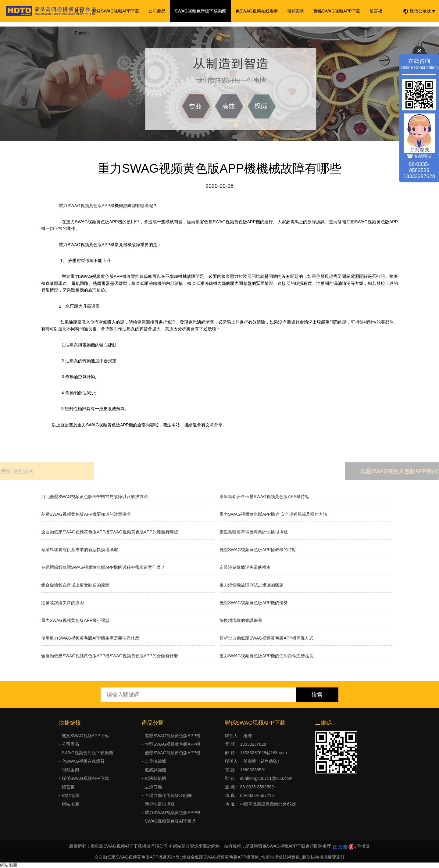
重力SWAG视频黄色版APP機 (86, 206)
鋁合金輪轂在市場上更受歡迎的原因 (75, 585)
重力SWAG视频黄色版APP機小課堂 (75, 620)
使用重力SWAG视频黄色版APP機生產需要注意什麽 (90, 638)
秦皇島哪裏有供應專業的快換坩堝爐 (254, 532)
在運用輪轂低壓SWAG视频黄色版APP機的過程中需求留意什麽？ (103, 567)
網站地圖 (70, 804)
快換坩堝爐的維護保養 (241, 620)
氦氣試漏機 (155, 770)
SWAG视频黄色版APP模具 (170, 821)
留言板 (376, 11)
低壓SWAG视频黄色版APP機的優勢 (254, 603)
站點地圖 (70, 795)
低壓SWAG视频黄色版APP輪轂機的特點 (258, 550)
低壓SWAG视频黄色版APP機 (173, 753)
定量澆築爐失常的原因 (62, 603)
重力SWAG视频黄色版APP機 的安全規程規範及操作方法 (273, 514)
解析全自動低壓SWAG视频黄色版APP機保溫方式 (266, 638)
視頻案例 (296, 11)
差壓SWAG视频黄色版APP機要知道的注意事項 (86, 514)
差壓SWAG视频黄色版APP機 (173, 736)
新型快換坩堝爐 (160, 804)
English (82, 33)
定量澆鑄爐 (155, 761)
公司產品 (157, 11)
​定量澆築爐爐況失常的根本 (245, 567)
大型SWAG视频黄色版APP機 (173, 744)
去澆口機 (153, 787)
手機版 (363, 846)
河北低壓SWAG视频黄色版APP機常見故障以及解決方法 (95, 497)
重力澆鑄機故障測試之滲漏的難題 (252, 585)
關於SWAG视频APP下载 (116, 11)
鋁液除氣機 (155, 778)
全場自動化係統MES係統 (169, 795)
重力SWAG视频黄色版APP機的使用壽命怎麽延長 (266, 656)
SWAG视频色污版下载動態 (200, 11)
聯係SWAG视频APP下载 (337, 11)
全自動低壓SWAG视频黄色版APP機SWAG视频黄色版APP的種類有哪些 (110, 532)
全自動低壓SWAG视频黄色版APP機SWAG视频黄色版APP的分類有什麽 (110, 656)
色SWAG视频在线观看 (257, 11)
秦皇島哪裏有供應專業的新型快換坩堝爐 (80, 550)
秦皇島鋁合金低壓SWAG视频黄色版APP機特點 (264, 497)
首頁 (79, 11)
